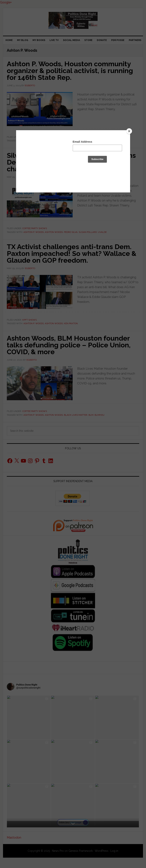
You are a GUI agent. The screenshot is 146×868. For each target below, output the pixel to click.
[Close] (129, 131)
